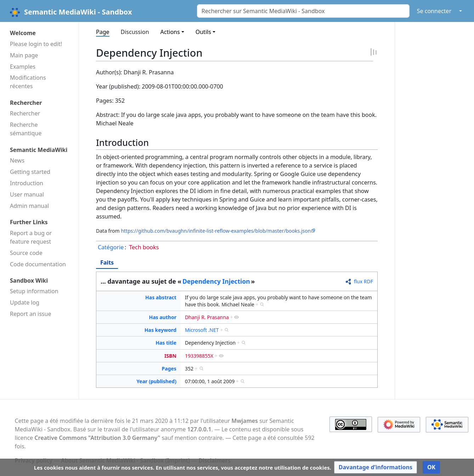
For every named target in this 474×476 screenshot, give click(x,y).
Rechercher (25, 113)
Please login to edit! (36, 44)
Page (103, 32)
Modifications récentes (28, 82)
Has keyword (160, 330)
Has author (162, 317)
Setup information (34, 291)
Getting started (30, 172)
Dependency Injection (216, 281)
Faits (107, 262)
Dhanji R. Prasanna (207, 317)
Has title (166, 343)
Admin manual (29, 206)
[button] (376, 467)
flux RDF (363, 281)
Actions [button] (170, 32)
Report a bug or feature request (31, 237)
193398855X (199, 356)
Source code (26, 253)
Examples (23, 67)
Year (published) (156, 381)
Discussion (135, 32)
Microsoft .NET (202, 330)
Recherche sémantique (26, 129)
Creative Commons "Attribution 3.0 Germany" (97, 438)
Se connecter (434, 11)
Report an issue (30, 314)
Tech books (144, 247)
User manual (27, 194)
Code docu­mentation (38, 264)
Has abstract (161, 297)
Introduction (27, 183)
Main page (24, 55)
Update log (25, 302)
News (17, 160)
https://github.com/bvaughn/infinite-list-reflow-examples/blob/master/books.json (216, 231)
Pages (169, 369)
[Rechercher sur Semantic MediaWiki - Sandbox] (303, 11)
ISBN (170, 356)
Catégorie (111, 247)
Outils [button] (203, 32)
